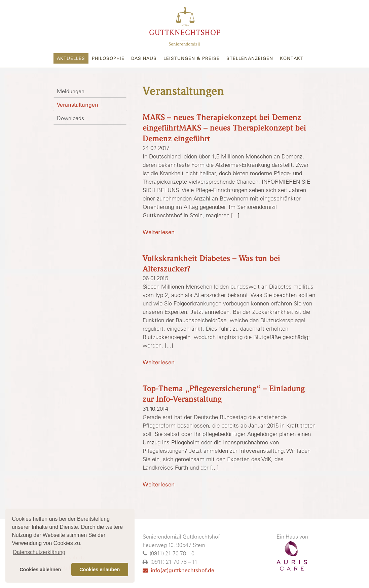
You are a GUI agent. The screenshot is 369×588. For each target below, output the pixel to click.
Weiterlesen (159, 232)
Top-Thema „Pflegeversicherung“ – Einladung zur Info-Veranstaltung (224, 394)
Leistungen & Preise (192, 58)
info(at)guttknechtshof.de (178, 570)
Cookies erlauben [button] (100, 569)
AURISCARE (292, 556)
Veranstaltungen (78, 105)
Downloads (70, 118)
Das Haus (144, 58)
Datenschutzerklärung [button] (39, 552)
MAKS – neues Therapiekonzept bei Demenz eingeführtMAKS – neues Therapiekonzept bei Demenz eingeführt (224, 128)
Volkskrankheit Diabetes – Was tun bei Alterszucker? (211, 264)
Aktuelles (71, 58)
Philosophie (108, 58)
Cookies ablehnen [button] (40, 569)
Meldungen (71, 91)
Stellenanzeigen (250, 58)
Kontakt (292, 58)
